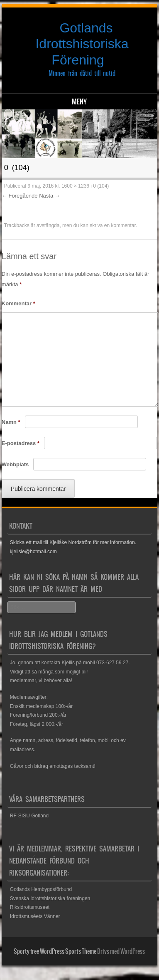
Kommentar (18, 303)
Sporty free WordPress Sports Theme (55, 951)
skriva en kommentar (113, 225)
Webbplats (15, 464)
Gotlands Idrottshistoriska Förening (82, 44)
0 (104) (101, 186)
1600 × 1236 (75, 186)
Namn (11, 422)
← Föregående (20, 196)
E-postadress (21, 443)
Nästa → (50, 196)
